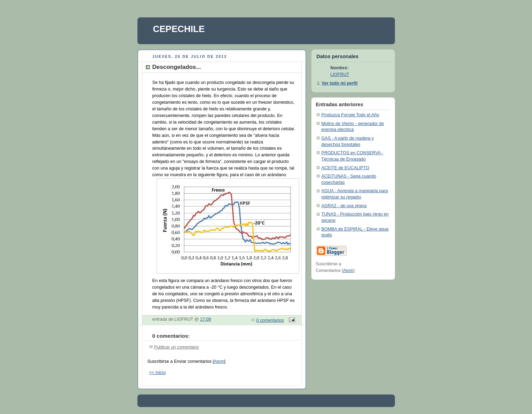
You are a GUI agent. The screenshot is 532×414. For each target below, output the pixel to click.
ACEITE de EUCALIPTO (346, 168)
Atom (219, 361)
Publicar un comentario (177, 347)
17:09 (206, 319)
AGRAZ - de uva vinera (344, 206)
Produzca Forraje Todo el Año (350, 115)
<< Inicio (158, 373)
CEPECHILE (179, 29)
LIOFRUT (340, 75)
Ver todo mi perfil (340, 83)
